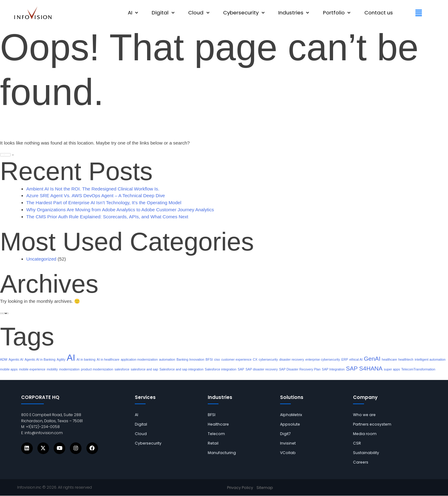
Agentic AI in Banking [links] (40, 359)
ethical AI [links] (356, 359)
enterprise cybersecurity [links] (323, 359)
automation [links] (167, 359)
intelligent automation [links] (430, 359)
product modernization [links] (97, 369)
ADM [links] (4, 359)
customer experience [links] (236, 359)
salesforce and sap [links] (144, 369)
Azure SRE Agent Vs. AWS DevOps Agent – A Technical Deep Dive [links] (96, 195)
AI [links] (71, 357)
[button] (134, 13)
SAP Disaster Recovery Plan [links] (300, 369)
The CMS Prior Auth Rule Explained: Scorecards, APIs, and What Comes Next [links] (107, 217)
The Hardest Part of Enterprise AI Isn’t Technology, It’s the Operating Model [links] (104, 203)
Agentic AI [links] (16, 359)
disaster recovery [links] (292, 359)
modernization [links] (69, 369)
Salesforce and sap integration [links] (181, 369)
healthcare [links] (389, 359)
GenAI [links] (372, 359)
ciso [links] (217, 359)
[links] (33, 13)
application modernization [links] (139, 359)
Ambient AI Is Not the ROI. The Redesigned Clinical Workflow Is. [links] (93, 189)
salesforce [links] (122, 369)
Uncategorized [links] (41, 259)
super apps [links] (392, 369)
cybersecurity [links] (268, 359)
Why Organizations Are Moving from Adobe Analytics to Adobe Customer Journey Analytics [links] (120, 210)
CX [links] (255, 359)
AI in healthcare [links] (108, 359)
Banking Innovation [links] (190, 359)
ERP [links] (345, 359)
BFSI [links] (209, 359)
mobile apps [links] (9, 369)
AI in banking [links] (86, 359)
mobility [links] (52, 369)
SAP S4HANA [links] (364, 368)
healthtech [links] (406, 359)
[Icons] (27, 448)
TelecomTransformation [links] (418, 369)
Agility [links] (61, 359)
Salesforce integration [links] (220, 369)
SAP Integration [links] (333, 369)
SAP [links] (241, 369)
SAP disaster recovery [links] (262, 369)
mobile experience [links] (32, 369)
